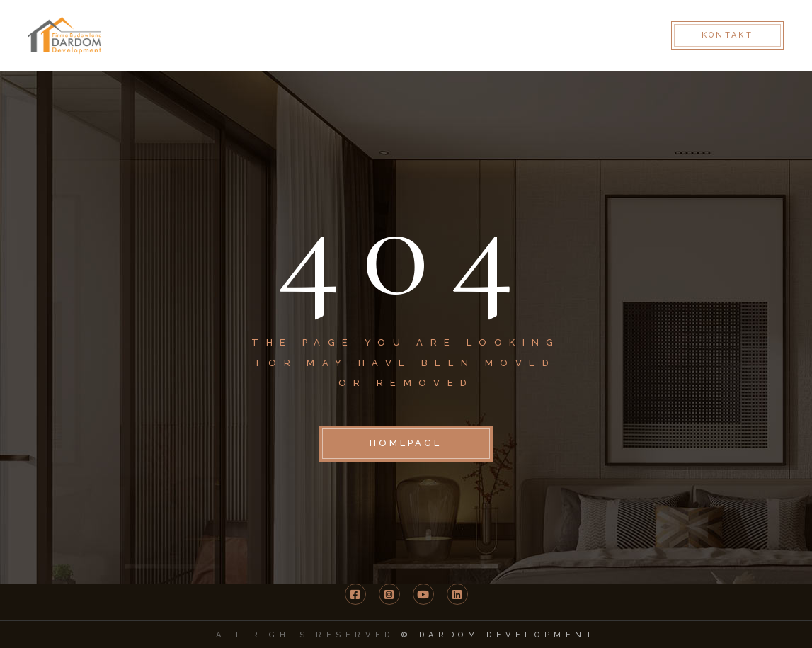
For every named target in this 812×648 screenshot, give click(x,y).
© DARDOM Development (499, 635)
